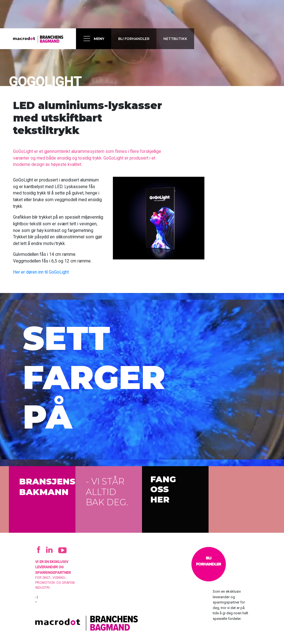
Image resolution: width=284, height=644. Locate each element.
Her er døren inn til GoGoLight (41, 272)
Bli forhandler (133, 39)
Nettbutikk (175, 39)
